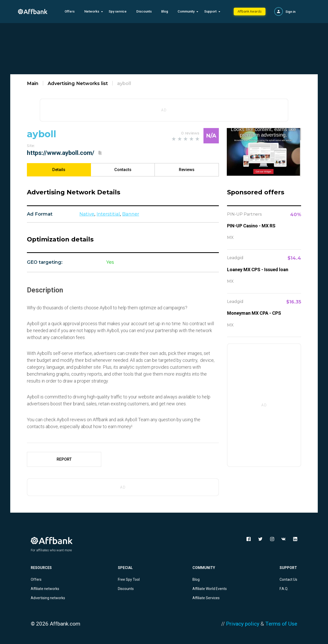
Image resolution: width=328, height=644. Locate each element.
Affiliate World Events (210, 589)
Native (87, 214)
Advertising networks (48, 598)
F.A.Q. (284, 589)
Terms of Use (281, 624)
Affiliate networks (45, 589)
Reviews (187, 170)
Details (59, 170)
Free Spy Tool (129, 579)
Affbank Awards (250, 11)
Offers (70, 11)
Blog (165, 11)
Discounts (144, 11)
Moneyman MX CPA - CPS (254, 313)
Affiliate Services (206, 598)
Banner (131, 214)
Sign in (290, 12)
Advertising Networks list (78, 83)
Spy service (118, 11)
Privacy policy (243, 624)
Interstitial (108, 214)
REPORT (64, 459)
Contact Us (288, 579)
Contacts (123, 170)
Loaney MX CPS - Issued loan (258, 270)
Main (33, 83)
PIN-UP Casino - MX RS (251, 226)
